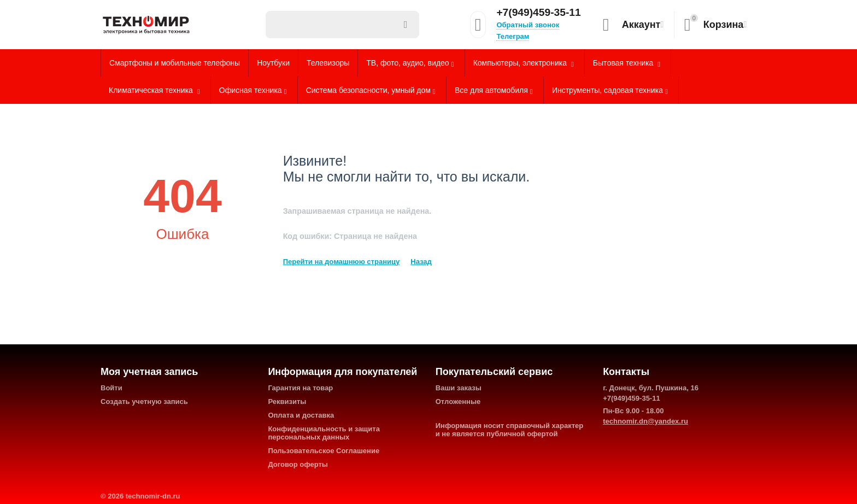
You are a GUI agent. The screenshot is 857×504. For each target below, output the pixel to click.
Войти (111, 388)
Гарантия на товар (300, 388)
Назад (421, 262)
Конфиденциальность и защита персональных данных (324, 433)
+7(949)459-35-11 (538, 13)
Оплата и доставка (301, 415)
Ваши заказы (459, 388)
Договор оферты (298, 464)
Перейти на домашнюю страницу (342, 262)
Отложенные (458, 402)
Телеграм (513, 36)
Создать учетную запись (144, 402)
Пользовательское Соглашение (324, 451)
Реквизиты (287, 402)
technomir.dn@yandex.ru (645, 421)
